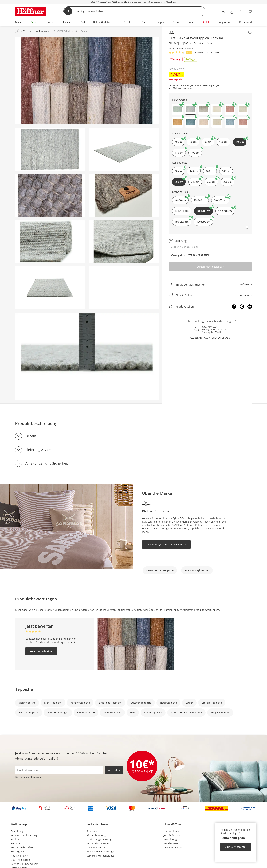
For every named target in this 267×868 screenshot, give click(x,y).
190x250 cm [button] (183, 220)
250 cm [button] (213, 181)
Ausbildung (170, 839)
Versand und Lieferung (24, 835)
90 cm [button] (209, 141)
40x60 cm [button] (182, 199)
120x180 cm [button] (182, 211)
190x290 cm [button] (205, 220)
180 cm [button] (226, 171)
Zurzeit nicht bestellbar (210, 267)
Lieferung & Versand (41, 450)
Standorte (92, 831)
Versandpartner (199, 255)
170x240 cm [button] (226, 210)
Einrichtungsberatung (99, 839)
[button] (177, 109)
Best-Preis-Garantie (98, 843)
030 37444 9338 (210, 327)
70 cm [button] (194, 141)
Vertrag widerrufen (22, 847)
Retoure (15, 843)
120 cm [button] (223, 142)
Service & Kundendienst (25, 864)
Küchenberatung (96, 835)
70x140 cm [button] (201, 199)
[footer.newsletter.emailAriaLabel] (59, 770)
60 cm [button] (180, 170)
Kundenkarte (171, 843)
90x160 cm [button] (222, 199)
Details (31, 436)
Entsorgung (17, 852)
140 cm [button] (195, 170)
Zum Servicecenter (236, 847)
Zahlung (16, 839)
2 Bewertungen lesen (207, 52)
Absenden (114, 770)
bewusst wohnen (173, 847)
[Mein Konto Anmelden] (232, 12)
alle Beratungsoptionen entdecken (210, 338)
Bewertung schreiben (41, 651)
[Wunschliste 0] (241, 11)
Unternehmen (172, 831)
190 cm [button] (197, 151)
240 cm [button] (197, 181)
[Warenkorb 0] (250, 12)
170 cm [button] (180, 151)
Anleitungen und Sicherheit (47, 463)
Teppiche (24, 689)
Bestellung (17, 831)
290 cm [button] (229, 181)
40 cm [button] (180, 141)
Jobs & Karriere (172, 835)
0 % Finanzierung (21, 860)
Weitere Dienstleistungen (101, 852)
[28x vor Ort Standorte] (224, 12)
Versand (188, 88)
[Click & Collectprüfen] (210, 295)
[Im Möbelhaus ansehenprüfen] (210, 285)
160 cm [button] (211, 170)
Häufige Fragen (19, 856)
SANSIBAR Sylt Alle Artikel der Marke (166, 544)
